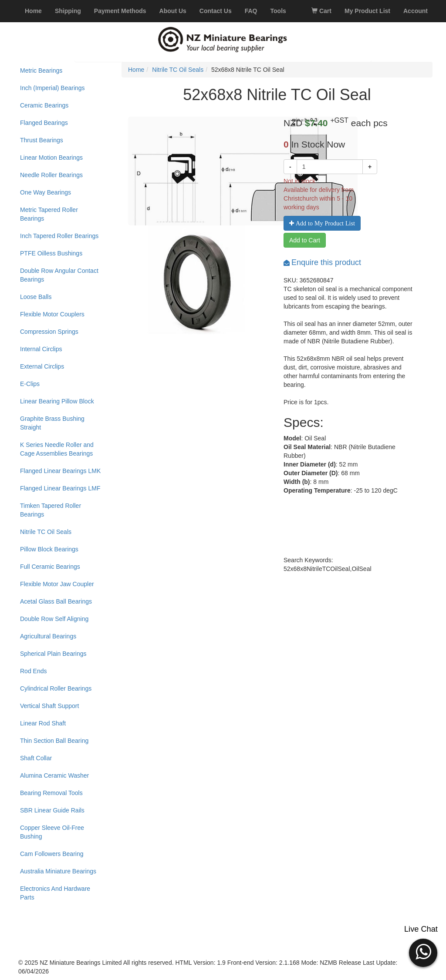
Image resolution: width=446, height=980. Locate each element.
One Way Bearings (46, 192)
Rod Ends (33, 671)
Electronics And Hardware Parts (55, 893)
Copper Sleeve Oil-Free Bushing (52, 832)
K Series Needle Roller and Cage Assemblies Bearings (57, 449)
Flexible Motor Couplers (52, 314)
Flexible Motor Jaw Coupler (57, 584)
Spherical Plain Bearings (53, 654)
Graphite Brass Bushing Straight (52, 423)
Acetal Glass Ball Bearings (56, 601)
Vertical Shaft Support (49, 706)
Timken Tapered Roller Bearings (51, 510)
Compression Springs (49, 332)
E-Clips (30, 384)
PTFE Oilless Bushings (51, 253)
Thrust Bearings (42, 140)
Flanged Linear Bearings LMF (60, 488)
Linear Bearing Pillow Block (57, 401)
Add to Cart (305, 240)
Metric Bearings (41, 70)
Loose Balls (36, 297)
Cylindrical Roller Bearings (56, 688)
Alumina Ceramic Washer (54, 775)
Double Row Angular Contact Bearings (59, 275)
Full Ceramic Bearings (50, 567)
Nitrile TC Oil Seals (46, 532)
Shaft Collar (36, 758)
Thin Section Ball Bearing (54, 741)
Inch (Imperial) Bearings (52, 88)
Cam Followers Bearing (52, 854)
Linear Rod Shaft (43, 723)
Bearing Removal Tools (51, 793)
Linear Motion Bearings (51, 158)
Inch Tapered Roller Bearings (59, 236)
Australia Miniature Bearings (58, 871)
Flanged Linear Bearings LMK (60, 471)
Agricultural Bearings (48, 636)
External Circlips (42, 366)
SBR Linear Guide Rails (52, 810)
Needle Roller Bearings (51, 175)
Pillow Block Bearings (49, 549)
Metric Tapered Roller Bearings (49, 214)
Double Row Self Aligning (54, 619)
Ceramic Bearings (44, 105)
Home (136, 70)
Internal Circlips (41, 349)
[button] (423, 952)
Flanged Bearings (44, 123)
